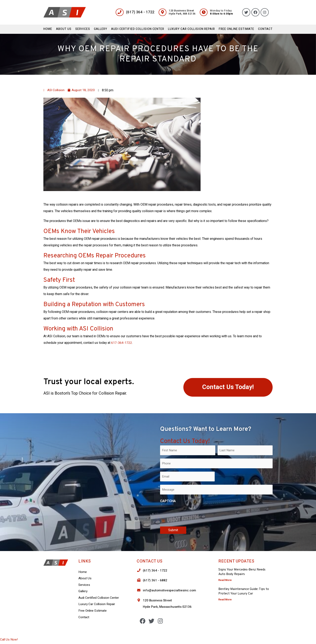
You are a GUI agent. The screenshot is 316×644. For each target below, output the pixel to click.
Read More (225, 580)
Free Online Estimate (236, 29)
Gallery (101, 29)
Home (48, 29)
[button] (228, 387)
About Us (64, 29)
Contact (265, 29)
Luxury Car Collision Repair (191, 29)
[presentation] (191, 514)
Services (83, 29)
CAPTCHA (168, 501)
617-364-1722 (122, 343)
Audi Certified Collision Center (138, 29)
